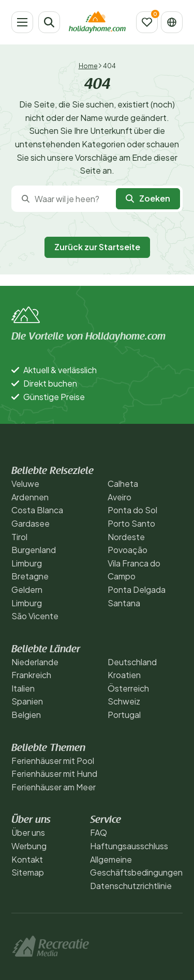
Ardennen (30, 497)
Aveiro (120, 497)
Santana (124, 603)
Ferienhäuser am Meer (54, 787)
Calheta (123, 484)
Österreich (128, 688)
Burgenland (34, 550)
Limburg (27, 563)
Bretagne (30, 576)
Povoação (128, 550)
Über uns (28, 832)
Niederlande (35, 662)
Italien (23, 688)
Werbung (29, 846)
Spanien (27, 701)
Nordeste (126, 537)
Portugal (124, 715)
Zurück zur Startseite (97, 247)
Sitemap (28, 872)
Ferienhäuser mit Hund (54, 774)
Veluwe (25, 484)
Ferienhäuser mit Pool (53, 761)
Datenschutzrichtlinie (131, 886)
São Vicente (35, 616)
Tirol (19, 537)
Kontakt (27, 859)
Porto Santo (131, 523)
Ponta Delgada (137, 589)
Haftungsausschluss (129, 846)
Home (88, 66)
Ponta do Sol (132, 510)
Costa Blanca (37, 510)
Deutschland (132, 662)
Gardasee (31, 523)
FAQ (99, 832)
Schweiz (124, 701)
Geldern (27, 589)
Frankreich (31, 675)
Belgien (26, 715)
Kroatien (124, 675)
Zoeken (148, 198)
